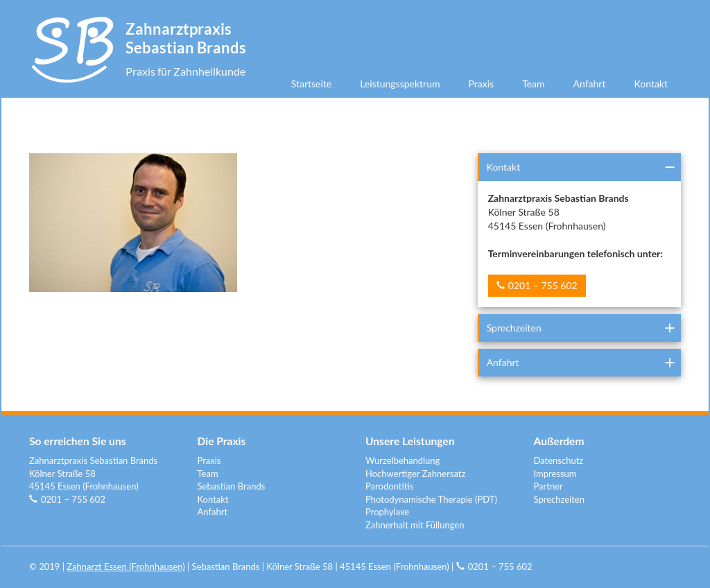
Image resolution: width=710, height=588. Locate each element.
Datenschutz (559, 460)
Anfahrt (590, 84)
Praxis (482, 84)
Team (533, 84)
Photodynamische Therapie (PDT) (431, 499)
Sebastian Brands (232, 486)
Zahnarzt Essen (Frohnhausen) (125, 567)
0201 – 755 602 (543, 285)
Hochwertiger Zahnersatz (415, 474)
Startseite (312, 84)
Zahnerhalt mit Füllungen (415, 525)
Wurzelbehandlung (402, 460)
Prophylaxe (387, 512)
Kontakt (651, 84)
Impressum (555, 474)
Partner (548, 486)
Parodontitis (389, 486)
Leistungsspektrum (400, 84)
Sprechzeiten (514, 328)
